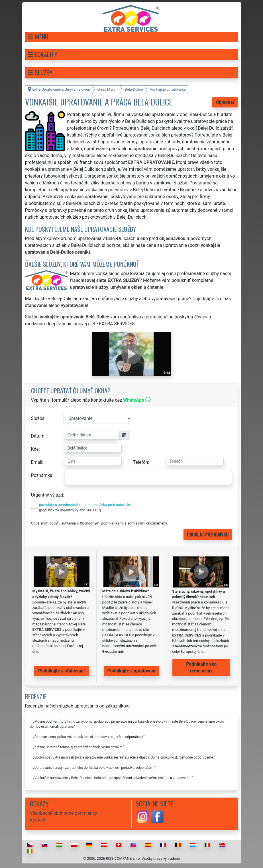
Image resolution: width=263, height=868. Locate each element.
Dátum (38, 436)
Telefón (141, 462)
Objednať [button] (225, 102)
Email (37, 462)
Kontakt (38, 820)
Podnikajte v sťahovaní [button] (61, 671)
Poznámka (42, 475)
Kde (35, 449)
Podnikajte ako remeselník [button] (201, 667)
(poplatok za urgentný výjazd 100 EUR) (70, 510)
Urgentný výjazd (47, 495)
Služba (38, 418)
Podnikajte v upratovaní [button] (131, 671)
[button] (132, 37)
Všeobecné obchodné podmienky (64, 813)
